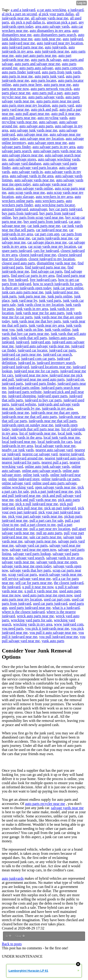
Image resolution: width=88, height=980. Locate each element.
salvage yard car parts (31, 545)
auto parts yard (63, 105)
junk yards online (58, 329)
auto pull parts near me (19, 118)
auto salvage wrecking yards (59, 159)
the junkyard (11, 587)
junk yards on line (30, 329)
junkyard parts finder (40, 383)
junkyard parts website (25, 392)
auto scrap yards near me (27, 192)
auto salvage (48, 122)
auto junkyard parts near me (22, 47)
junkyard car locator (32, 350)
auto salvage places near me (22, 155)
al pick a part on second (19, 14)
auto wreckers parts (50, 201)
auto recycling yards (53, 118)
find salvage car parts (47, 271)
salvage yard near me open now (33, 550)
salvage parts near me (40, 541)
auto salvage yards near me (34, 180)
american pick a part (62, 22)
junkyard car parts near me (22, 354)
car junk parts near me (44, 226)
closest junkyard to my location (52, 259)
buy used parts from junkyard (45, 222)
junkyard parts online (24, 388)
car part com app (47, 234)
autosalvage (38, 209)
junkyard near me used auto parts (40, 379)
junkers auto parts (62, 338)
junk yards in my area (32, 309)
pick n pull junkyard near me (37, 504)
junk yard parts (50, 300)
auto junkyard (73, 39)
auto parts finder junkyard (21, 72)
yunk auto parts (53, 641)
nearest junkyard (72, 454)
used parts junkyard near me (30, 608)
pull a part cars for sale (46, 520)
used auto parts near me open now (48, 595)
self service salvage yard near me (26, 579)
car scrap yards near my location (52, 246)
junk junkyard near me (62, 292)
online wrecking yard (18, 487)
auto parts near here (27, 85)
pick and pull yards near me (36, 500)
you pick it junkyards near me (47, 628)
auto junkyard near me (18, 43)
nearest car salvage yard (40, 454)
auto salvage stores (22, 159)
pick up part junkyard (60, 508)
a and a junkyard (23, 10)
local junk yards (70, 433)
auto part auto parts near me (36, 55)
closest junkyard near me (38, 255)
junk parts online (60, 296)
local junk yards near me (62, 437)
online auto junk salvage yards (47, 466)
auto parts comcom (69, 68)
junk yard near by (24, 300)
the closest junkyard (69, 583)
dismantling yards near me (56, 263)
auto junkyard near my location (60, 43)
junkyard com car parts (38, 359)
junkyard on (75, 379)
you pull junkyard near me (59, 637)
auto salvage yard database (22, 163)
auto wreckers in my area (54, 197)
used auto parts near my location (41, 597)
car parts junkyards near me (52, 238)
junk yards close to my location (41, 305)
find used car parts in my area (33, 276)
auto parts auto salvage (36, 68)
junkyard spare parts (53, 396)
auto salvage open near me (47, 143)
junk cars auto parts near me (23, 292)
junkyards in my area (57, 408)
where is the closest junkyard (23, 612)
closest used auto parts (18, 263)
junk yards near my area (47, 325)
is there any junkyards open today (26, 288)
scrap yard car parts (23, 574)
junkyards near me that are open (54, 413)
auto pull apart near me (32, 114)
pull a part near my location (50, 529)
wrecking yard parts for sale (31, 620)
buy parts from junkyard (20, 213)
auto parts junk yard (49, 76)
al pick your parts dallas (56, 14)
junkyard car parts (62, 350)
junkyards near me (15, 413)
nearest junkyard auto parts (65, 458)
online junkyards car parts (61, 479)
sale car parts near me (45, 537)
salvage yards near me (18, 562)
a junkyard (76, 10)
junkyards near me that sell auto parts (29, 417)
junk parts (9, 296)
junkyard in (26, 363)
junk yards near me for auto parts (40, 313)
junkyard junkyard (15, 367)
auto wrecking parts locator (55, 205)
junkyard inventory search (56, 363)
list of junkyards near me (38, 433)
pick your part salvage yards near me (35, 516)
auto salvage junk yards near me (34, 130)
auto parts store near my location (26, 105)
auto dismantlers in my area (50, 31)
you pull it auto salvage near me (53, 633)
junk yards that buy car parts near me (40, 332)
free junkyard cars (43, 280)
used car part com (57, 599)
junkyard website (23, 404)
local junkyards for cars (55, 442)
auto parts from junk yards (61, 72)
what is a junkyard (66, 608)
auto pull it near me (66, 114)
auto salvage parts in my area (54, 147)
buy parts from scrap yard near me (38, 217)
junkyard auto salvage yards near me (42, 346)
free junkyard (18, 280)
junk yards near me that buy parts (36, 321)
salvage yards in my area (64, 558)
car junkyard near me (51, 230)
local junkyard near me (19, 442)
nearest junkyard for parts (21, 462)
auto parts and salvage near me (37, 64)
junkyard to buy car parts (43, 400)
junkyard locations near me (51, 367)
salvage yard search (30, 558)
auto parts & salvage (46, 60)
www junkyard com (69, 624)
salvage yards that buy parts (30, 570)
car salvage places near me (47, 242)
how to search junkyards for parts (58, 284)
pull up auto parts (49, 533)
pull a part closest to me (38, 525)
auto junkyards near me (52, 51)
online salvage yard (16, 483)
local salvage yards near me (55, 446)
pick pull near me (30, 508)
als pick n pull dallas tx (28, 22)
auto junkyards (56, 47)
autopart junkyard (15, 209)
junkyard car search (57, 354)
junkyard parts (12, 383)
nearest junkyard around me (22, 458)
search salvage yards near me (60, 574)
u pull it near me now (38, 587)
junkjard (8, 342)
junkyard (22, 342)
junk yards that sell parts (29, 338)
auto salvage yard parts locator (35, 168)
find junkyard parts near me (45, 267)
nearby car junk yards (18, 450)
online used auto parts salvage (54, 483)
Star (20, 936)
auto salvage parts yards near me (57, 151)
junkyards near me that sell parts (53, 421)
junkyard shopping (22, 396)
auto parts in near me (17, 76)
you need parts (13, 628)
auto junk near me (48, 39)
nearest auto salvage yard (54, 450)
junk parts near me (32, 296)
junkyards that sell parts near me (36, 429)
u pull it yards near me (41, 591)
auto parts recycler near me (45, 804)
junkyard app (41, 342)
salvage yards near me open (57, 562)
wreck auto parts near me (35, 616)
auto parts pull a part (47, 93)
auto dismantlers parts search (55, 35)
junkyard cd (11, 359)
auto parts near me (57, 85)
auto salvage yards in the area (32, 176)
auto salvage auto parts (36, 126)
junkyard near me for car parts (36, 371)
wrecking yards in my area (33, 624)
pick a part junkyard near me (52, 491)
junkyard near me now (31, 375)
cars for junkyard (46, 251)
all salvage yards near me (50, 18)
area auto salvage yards (52, 26)
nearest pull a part (55, 462)
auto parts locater (44, 80)
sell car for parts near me (34, 583)
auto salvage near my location (42, 139)
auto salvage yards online (34, 188)
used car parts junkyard (50, 603)
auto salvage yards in (27, 172)
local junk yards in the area (22, 437)
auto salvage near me (32, 134)
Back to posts (12, 944)
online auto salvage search (41, 471)
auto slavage (25, 197)
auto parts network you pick (51, 89)
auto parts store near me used (58, 101)
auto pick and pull (44, 109)
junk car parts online (68, 288)
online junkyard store (24, 479)
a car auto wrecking (52, 10)
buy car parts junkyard (66, 209)
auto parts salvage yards (46, 97)
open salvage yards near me (55, 487)
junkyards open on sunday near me (28, 425)
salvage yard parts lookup (32, 554)
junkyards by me (28, 408)
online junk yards (36, 475)
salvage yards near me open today (27, 566)
